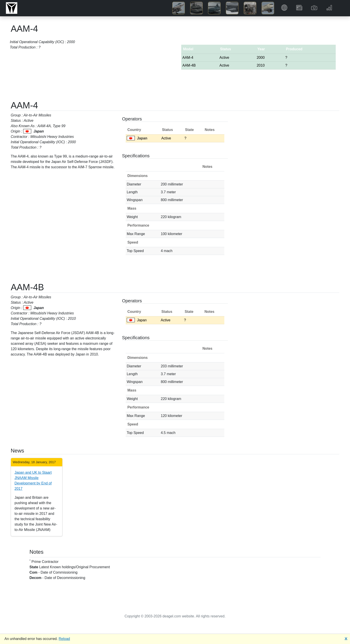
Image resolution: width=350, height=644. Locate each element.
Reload (64, 639)
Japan (137, 138)
